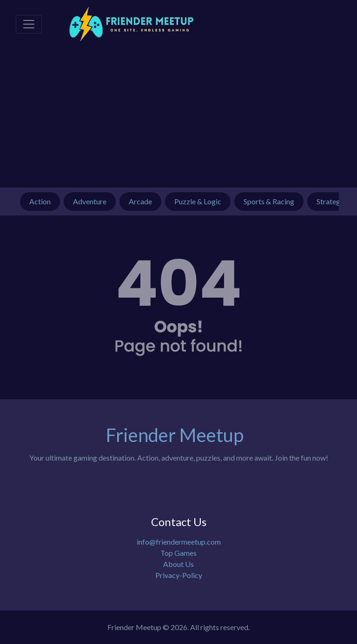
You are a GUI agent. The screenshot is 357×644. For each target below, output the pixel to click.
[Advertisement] (178, 118)
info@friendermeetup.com (179, 542)
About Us (178, 564)
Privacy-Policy (179, 575)
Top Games (178, 553)
